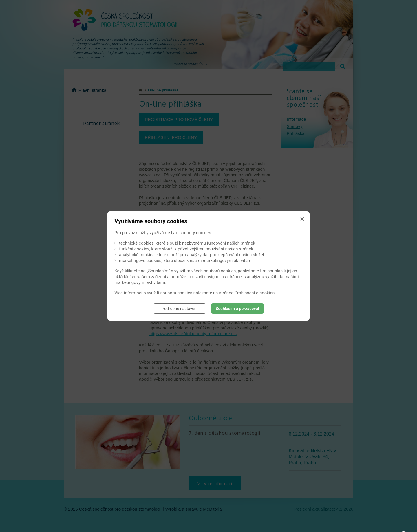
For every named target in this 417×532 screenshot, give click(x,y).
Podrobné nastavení (180, 309)
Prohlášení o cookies (255, 293)
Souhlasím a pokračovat (238, 309)
